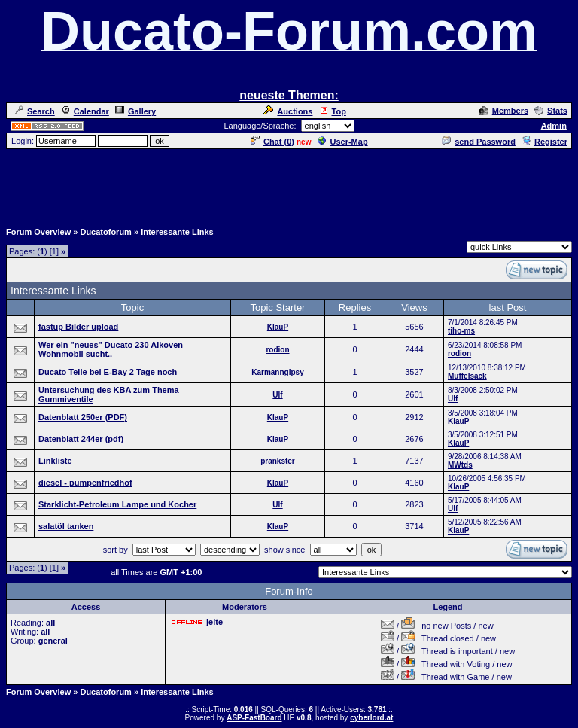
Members (504, 111)
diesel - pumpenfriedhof (85, 483)
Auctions (288, 111)
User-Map (343, 142)
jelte (214, 622)
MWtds (460, 465)
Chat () (272, 142)
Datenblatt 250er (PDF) (83, 417)
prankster (278, 461)
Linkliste (55, 461)
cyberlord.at (371, 718)
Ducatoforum (105, 232)
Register (545, 142)
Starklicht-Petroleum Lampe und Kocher (117, 504)
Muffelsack (467, 376)
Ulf (277, 395)
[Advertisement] (289, 184)
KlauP (278, 327)
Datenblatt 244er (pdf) (81, 439)
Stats (551, 111)
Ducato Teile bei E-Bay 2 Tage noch (108, 372)
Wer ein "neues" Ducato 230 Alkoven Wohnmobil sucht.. (111, 349)
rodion (277, 350)
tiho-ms (461, 331)
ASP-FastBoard (254, 718)
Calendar (85, 111)
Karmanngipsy (277, 372)
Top (333, 111)
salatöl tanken (66, 526)
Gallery (135, 111)
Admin (554, 126)
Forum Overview (38, 232)
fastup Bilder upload (78, 327)
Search (35, 111)
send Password (479, 142)
